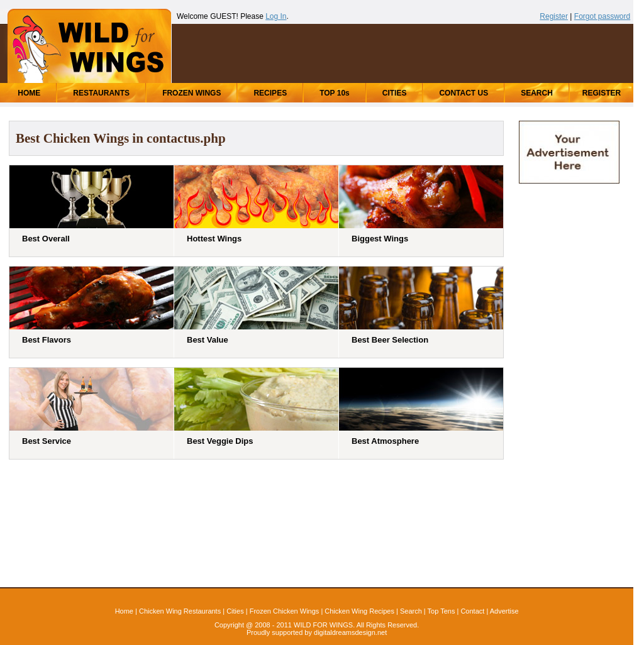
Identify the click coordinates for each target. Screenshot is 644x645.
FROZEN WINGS (192, 93)
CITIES (395, 93)
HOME (29, 93)
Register (554, 16)
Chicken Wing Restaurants (180, 611)
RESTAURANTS (101, 93)
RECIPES (270, 93)
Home (124, 611)
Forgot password (602, 16)
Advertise (504, 611)
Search (411, 611)
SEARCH (537, 93)
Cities (235, 611)
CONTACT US (464, 93)
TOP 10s (335, 93)
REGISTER (602, 93)
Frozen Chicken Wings (285, 611)
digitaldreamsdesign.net (350, 632)
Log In (276, 16)
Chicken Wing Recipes (359, 611)
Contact (472, 611)
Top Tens (441, 611)
